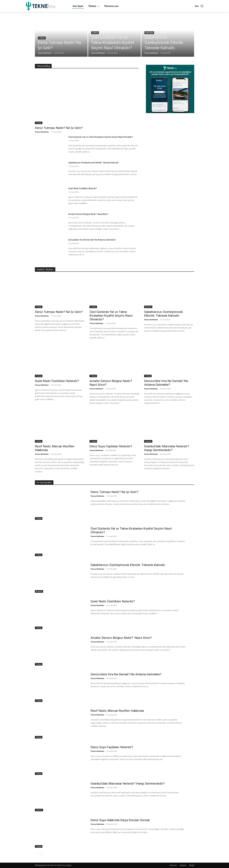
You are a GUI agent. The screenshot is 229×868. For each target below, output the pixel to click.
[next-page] (42, 854)
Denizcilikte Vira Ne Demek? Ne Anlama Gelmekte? (92, 240)
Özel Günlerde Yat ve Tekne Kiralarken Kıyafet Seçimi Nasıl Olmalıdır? (101, 137)
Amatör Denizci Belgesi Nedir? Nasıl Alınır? (89, 214)
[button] (199, 6)
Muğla (192, 865)
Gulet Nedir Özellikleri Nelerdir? (83, 188)
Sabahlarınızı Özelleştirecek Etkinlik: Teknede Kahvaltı (94, 163)
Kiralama (149, 33)
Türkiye (42, 38)
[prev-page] (37, 854)
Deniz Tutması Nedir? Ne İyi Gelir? (59, 128)
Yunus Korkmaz (42, 132)
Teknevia (173, 865)
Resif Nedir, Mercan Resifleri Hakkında (117, 711)
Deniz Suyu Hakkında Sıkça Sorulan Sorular (121, 820)
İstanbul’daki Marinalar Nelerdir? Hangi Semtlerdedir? (167, 448)
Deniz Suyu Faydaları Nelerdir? (111, 446)
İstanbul (148, 441)
